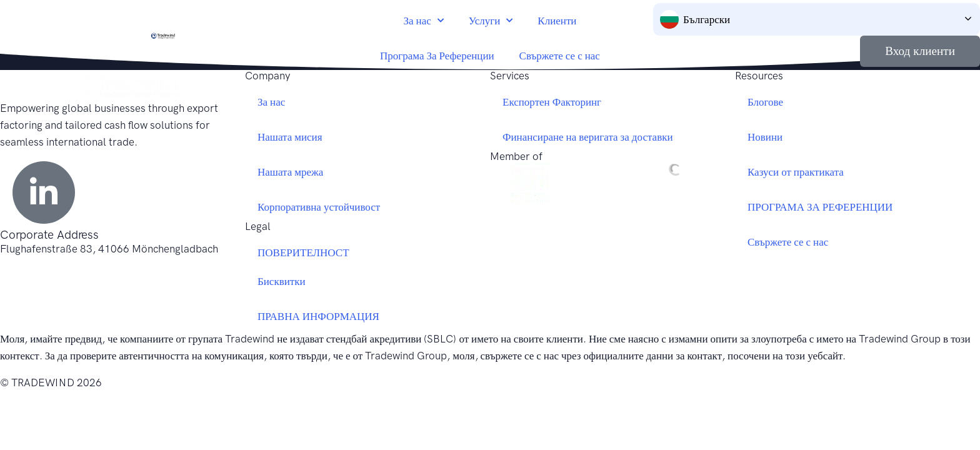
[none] (817, 19)
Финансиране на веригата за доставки (588, 137)
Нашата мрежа (290, 172)
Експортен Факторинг (552, 102)
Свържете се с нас (560, 56)
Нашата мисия (290, 137)
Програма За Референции (437, 56)
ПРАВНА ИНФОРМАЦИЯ (318, 316)
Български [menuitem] (707, 19)
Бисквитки (282, 281)
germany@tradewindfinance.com (78, 266)
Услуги (491, 21)
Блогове (765, 102)
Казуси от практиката (796, 172)
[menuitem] (817, 19)
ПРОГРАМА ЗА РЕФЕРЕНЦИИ (820, 207)
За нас (424, 21)
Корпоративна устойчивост (319, 207)
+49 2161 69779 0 (45, 282)
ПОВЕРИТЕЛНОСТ (303, 252)
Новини (765, 137)
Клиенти (557, 21)
